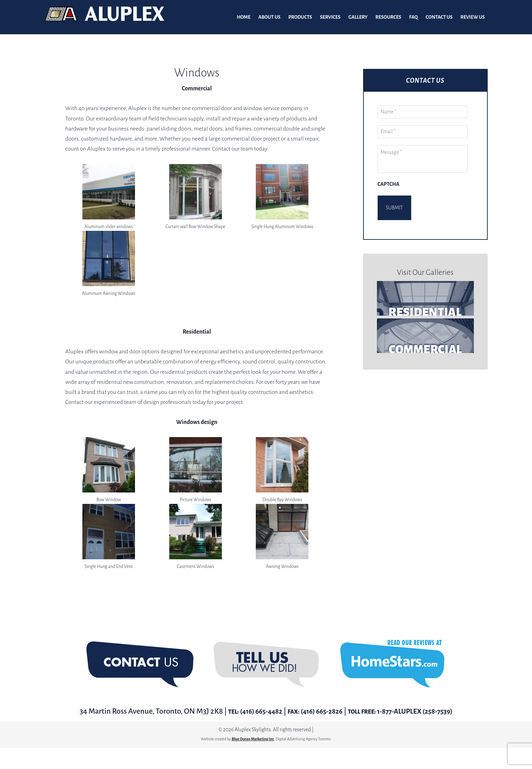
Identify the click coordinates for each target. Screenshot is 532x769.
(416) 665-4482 (253, 712)
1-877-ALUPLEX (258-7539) (420, 712)
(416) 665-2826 (319, 712)
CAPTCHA (389, 184)
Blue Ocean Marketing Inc (253, 739)
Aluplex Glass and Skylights (105, 17)
